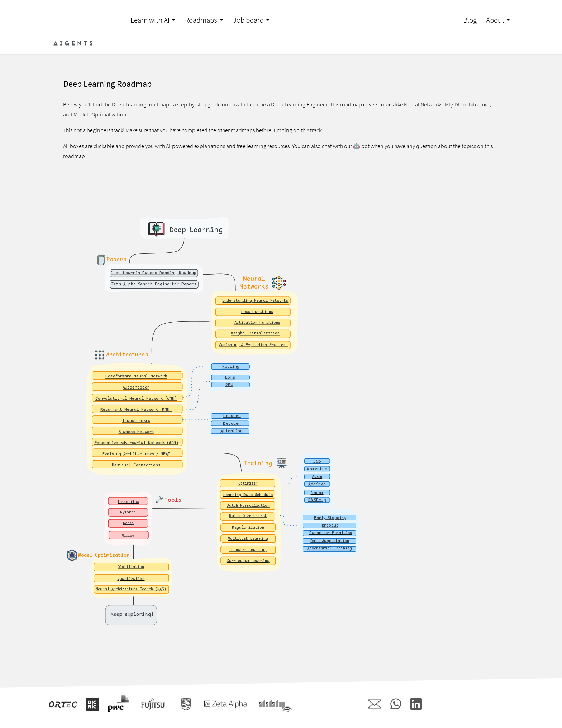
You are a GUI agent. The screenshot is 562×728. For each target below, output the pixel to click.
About (495, 20)
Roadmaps (201, 20)
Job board (248, 20)
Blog (470, 20)
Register (500, 43)
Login (474, 43)
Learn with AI (150, 20)
